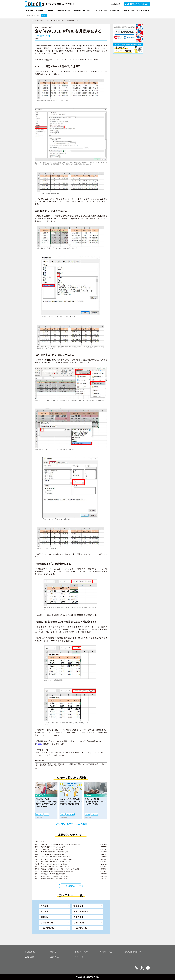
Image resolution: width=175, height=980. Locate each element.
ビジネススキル (47, 928)
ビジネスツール (41, 21)
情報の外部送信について (133, 952)
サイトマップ (79, 957)
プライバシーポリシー (107, 952)
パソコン (51, 21)
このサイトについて (81, 952)
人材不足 (44, 911)
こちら (44, 755)
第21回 (39, 744)
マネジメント (79, 922)
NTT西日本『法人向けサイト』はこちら (137, 4)
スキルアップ (46, 36)
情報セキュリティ (81, 911)
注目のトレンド (47, 922)
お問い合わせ (55, 957)
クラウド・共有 (70, 814)
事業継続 (44, 917)
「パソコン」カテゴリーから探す (71, 824)
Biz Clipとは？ (115, 4)
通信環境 (44, 906)
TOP (33, 21)
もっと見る (70, 886)
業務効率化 (78, 906)
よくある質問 (30, 957)
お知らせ (53, 952)
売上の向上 (78, 917)
